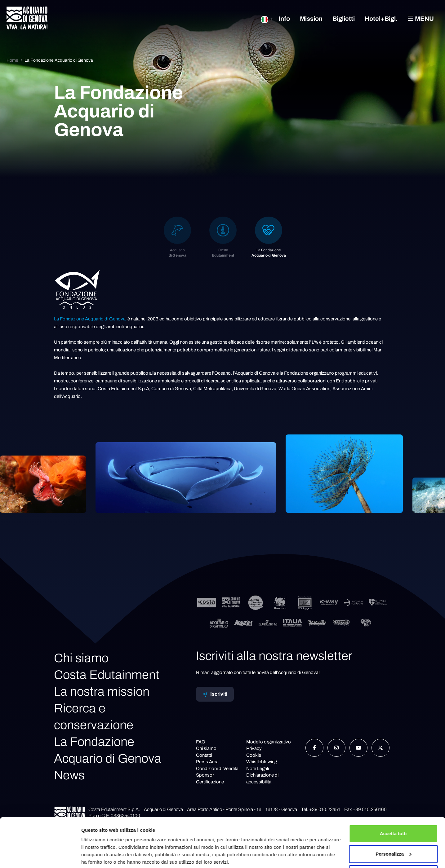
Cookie (254, 755)
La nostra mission (102, 692)
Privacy (254, 748)
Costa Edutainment (107, 675)
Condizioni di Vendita (217, 769)
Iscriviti (215, 694)
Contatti (204, 755)
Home (12, 60)
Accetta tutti (393, 810)
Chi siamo (81, 658)
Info (284, 19)
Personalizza (393, 830)
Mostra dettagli (98, 856)
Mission (311, 19)
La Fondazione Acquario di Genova (59, 60)
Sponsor (205, 775)
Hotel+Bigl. (381, 19)
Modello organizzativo (269, 742)
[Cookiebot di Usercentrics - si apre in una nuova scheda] (40, 856)
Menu (421, 18)
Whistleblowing (262, 762)
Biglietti (344, 19)
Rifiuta (393, 851)
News (69, 775)
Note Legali (258, 769)
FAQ (201, 742)
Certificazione (210, 782)
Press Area (207, 762)
